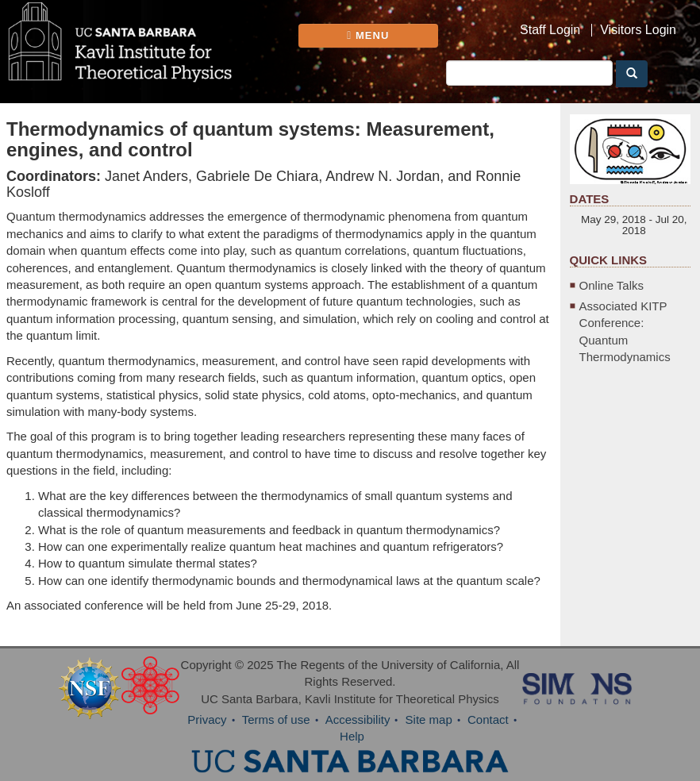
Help (352, 736)
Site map (429, 719)
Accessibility (358, 719)
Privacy (207, 719)
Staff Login (550, 30)
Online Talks (612, 285)
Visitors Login (638, 30)
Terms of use (276, 719)
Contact (488, 719)
